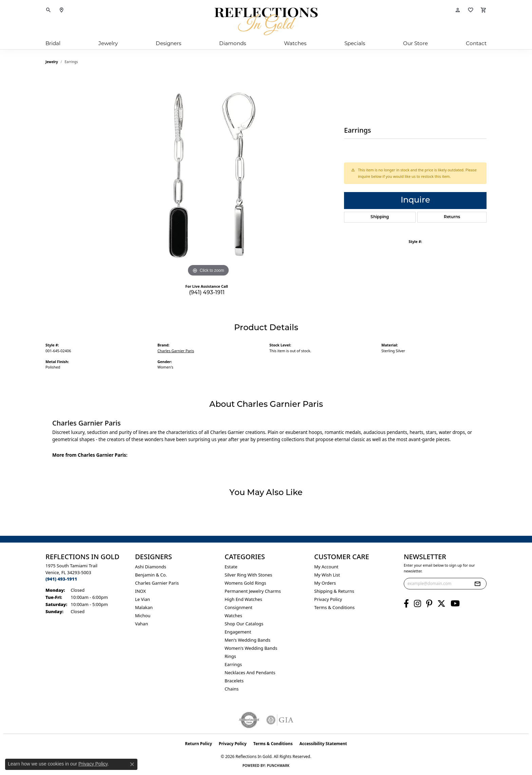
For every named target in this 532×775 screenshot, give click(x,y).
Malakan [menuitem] (144, 607)
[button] (49, 10)
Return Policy (198, 744)
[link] (61, 10)
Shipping (380, 217)
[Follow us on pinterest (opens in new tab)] (429, 604)
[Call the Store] (61, 579)
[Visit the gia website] (280, 720)
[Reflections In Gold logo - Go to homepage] (266, 21)
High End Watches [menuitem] (243, 599)
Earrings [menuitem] (233, 664)
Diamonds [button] (233, 43)
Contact (476, 43)
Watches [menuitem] (233, 616)
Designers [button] (168, 43)
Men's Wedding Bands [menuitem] (248, 640)
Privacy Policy (328, 599)
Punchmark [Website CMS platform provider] (278, 765)
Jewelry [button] (108, 43)
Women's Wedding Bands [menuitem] (251, 648)
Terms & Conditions (334, 607)
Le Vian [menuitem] (142, 599)
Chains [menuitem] (232, 689)
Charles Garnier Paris (176, 351)
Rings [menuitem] (230, 656)
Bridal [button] (53, 43)
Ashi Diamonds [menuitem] (151, 567)
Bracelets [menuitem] (234, 681)
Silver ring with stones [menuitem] (248, 575)
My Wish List (327, 575)
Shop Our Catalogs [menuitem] (244, 624)
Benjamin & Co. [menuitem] (151, 575)
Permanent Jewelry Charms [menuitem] (253, 591)
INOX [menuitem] (140, 591)
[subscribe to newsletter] (477, 584)
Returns (452, 217)
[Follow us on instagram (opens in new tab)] (417, 604)
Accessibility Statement (323, 744)
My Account (326, 567)
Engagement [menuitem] (238, 632)
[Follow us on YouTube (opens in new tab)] (455, 604)
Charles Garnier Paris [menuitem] (157, 583)
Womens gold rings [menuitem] (245, 583)
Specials (355, 43)
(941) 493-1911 (207, 293)
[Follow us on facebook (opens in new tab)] (406, 604)
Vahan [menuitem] (141, 624)
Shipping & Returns (334, 591)
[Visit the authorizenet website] (249, 720)
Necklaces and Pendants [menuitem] (250, 673)
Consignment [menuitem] (239, 607)
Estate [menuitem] (231, 567)
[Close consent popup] (132, 764)
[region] (208, 176)
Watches (295, 43)
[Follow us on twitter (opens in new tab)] (441, 604)
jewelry (52, 62)
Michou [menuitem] (143, 616)
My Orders (325, 583)
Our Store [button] (415, 43)
